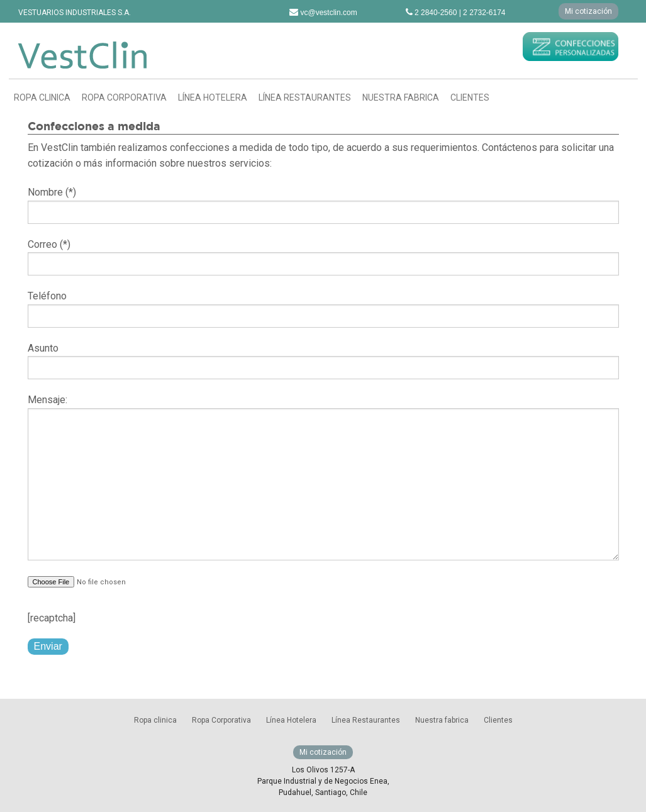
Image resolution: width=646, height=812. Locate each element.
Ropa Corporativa (124, 97)
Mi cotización (588, 11)
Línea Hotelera (213, 97)
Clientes (470, 97)
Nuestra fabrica (401, 97)
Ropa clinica (42, 97)
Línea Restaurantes (305, 97)
